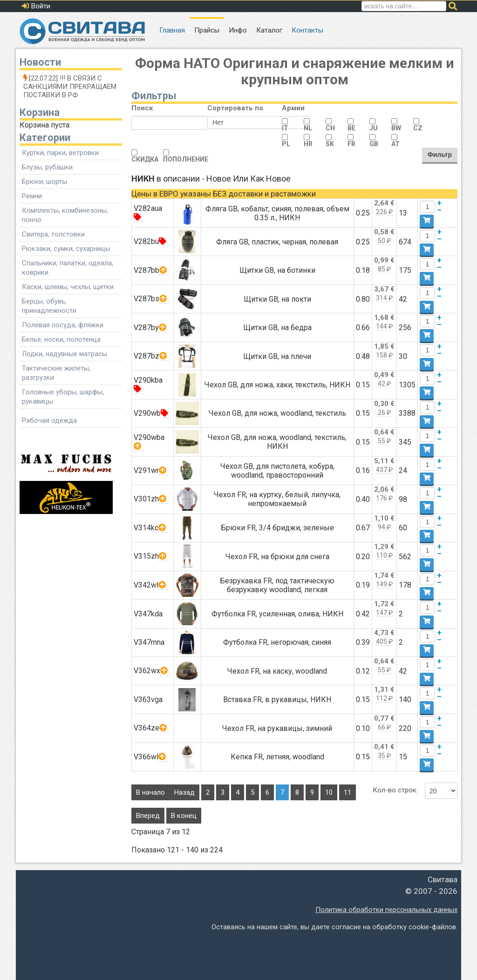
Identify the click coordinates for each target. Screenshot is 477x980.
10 (329, 792)
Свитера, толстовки (53, 234)
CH (330, 128)
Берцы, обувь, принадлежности (49, 306)
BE (351, 128)
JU (374, 128)
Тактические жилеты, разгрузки (56, 373)
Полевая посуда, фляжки (63, 325)
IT (285, 128)
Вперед (148, 816)
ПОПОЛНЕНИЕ (186, 159)
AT (395, 144)
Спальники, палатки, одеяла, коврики (68, 268)
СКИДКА (145, 159)
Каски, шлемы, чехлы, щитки (68, 287)
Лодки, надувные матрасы (65, 354)
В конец (184, 816)
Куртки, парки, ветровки (60, 153)
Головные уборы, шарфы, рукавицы (63, 397)
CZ (418, 128)
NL (308, 128)
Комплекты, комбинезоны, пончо (65, 215)
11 (348, 792)
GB (374, 144)
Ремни (32, 196)
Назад (184, 792)
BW (396, 128)
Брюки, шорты (44, 182)
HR (308, 144)
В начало (150, 792)
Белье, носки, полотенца (61, 339)
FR (351, 144)
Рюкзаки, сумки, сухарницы (66, 249)
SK (330, 144)
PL (286, 144)
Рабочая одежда (49, 420)
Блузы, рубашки (47, 167)
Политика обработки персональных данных (386, 910)
